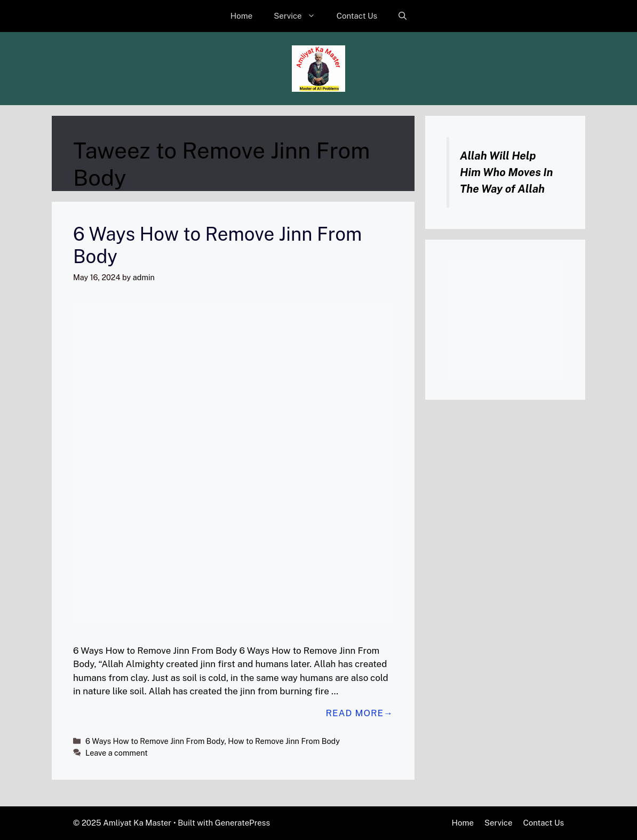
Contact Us (357, 16)
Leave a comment (117, 753)
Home (241, 16)
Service (300, 16)
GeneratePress (242, 823)
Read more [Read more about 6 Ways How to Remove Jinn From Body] (355, 713)
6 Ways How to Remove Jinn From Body (155, 741)
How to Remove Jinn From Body (284, 741)
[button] (403, 16)
